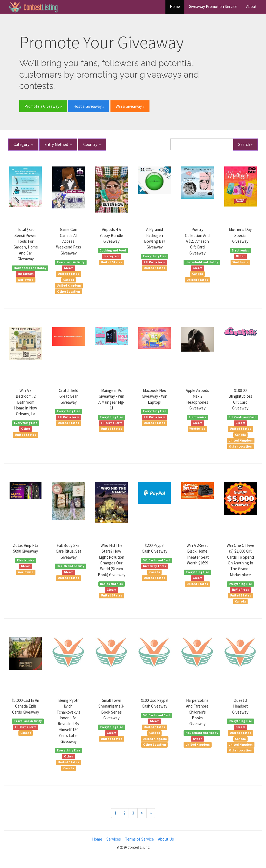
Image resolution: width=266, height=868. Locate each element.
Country (92, 144)
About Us (166, 839)
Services (114, 839)
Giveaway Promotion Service (213, 6)
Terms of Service (139, 839)
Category (23, 144)
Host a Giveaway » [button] (89, 106)
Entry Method (58, 144)
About (251, 6)
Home (175, 6)
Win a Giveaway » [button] (130, 106)
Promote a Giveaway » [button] (43, 106)
